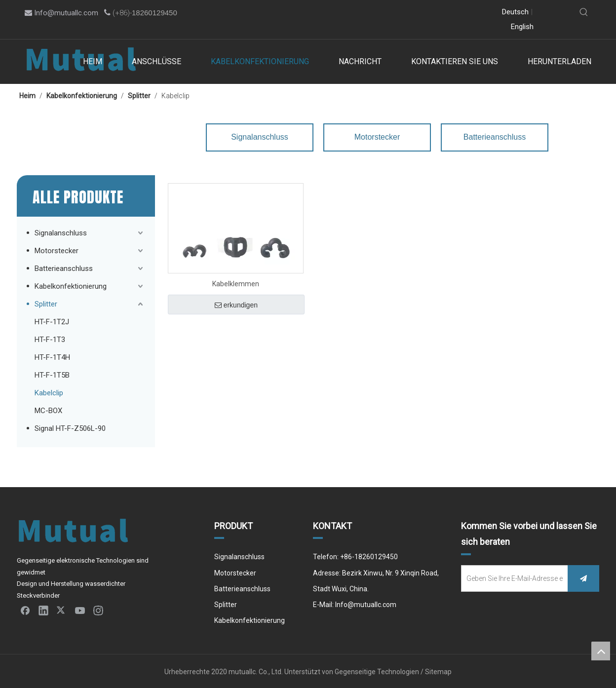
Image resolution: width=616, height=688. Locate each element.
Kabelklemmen (236, 284)
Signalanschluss (61, 233)
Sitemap (438, 672)
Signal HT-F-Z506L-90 (70, 428)
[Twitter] (411, 13)
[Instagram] (441, 13)
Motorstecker (57, 251)
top (601, 651)
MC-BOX (48, 411)
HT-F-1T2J (52, 322)
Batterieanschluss (64, 268)
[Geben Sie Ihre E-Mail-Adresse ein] (512, 578)
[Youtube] (426, 13)
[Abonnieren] (583, 578)
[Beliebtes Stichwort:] (584, 12)
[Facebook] (381, 13)
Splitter (46, 304)
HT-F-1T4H (52, 357)
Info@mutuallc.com (66, 13)
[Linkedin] (396, 13)
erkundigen (236, 305)
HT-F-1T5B (52, 375)
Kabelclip (49, 393)
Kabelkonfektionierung (71, 286)
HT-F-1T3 (50, 340)
